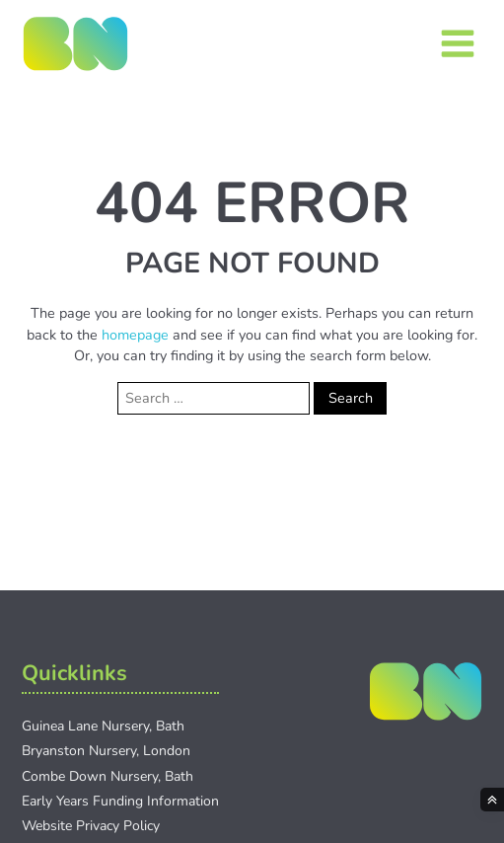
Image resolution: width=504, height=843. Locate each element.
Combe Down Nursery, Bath (108, 776)
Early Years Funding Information (120, 801)
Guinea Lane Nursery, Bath (103, 726)
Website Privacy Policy (91, 826)
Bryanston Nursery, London (106, 751)
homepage (135, 335)
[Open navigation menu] (458, 43)
